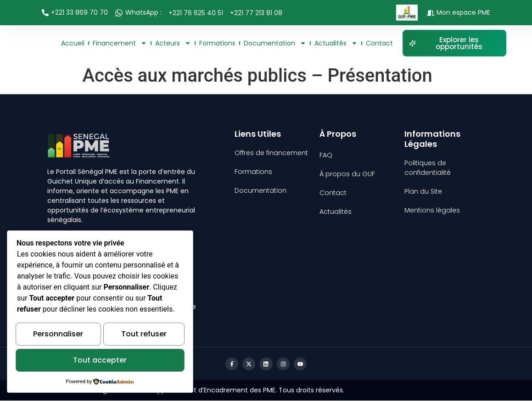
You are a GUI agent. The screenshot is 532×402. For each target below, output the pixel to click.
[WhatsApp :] (119, 13)
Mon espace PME (463, 12)
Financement (120, 43)
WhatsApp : (143, 12)
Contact (379, 43)
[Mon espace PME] (431, 13)
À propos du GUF (347, 174)
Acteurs (173, 43)
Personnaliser (58, 336)
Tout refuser (144, 336)
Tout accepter (100, 361)
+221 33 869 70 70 (79, 12)
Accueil (73, 43)
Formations (217, 43)
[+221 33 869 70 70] (45, 13)
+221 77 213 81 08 (256, 13)
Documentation (275, 43)
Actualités (336, 43)
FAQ (326, 155)
